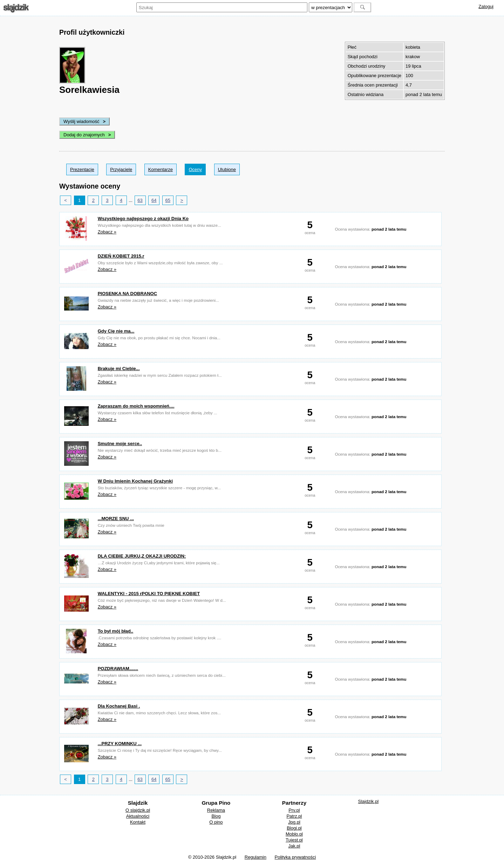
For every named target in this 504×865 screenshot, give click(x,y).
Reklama (216, 810)
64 (154, 200)
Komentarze (161, 169)
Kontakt (138, 822)
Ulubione (227, 169)
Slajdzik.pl (369, 801)
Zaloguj (486, 6)
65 (168, 200)
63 (140, 200)
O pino (216, 822)
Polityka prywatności (295, 857)
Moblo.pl (294, 834)
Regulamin (256, 857)
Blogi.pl (294, 828)
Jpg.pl (294, 822)
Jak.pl (294, 846)
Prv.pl (294, 810)
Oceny (195, 169)
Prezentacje (82, 169)
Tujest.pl (294, 840)
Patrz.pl (294, 816)
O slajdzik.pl (138, 810)
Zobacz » (107, 232)
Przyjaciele (121, 169)
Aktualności (138, 816)
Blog (216, 816)
